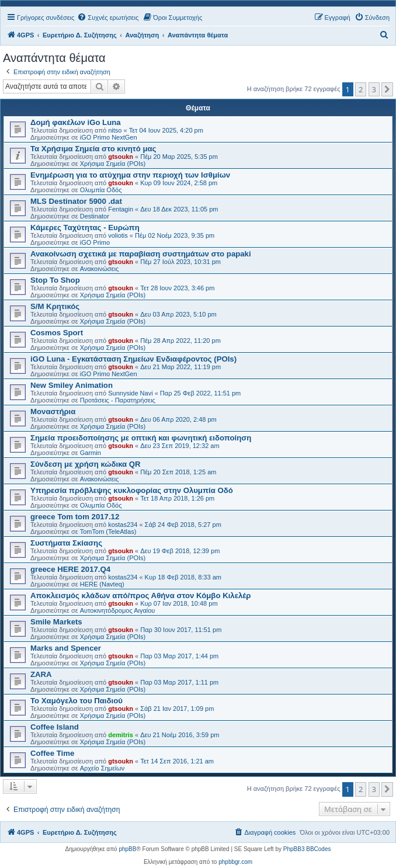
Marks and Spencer (66, 648)
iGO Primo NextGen (109, 137)
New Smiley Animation (72, 385)
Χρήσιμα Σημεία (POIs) (113, 164)
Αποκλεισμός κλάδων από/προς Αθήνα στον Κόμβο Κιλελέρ (140, 596)
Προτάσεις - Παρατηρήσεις (118, 400)
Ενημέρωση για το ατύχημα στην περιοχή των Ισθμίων (130, 175)
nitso (115, 130)
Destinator (95, 216)
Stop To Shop (55, 280)
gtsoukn (121, 157)
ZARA (41, 674)
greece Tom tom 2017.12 (75, 517)
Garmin (91, 453)
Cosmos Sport (57, 333)
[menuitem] (108, 18)
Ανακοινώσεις (99, 269)
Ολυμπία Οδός (101, 190)
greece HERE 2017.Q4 (70, 569)
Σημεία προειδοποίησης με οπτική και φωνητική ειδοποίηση (141, 438)
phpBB (127, 849)
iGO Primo (95, 242)
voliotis (118, 235)
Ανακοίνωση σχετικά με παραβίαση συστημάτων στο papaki (141, 254)
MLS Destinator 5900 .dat (76, 201)
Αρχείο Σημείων (103, 768)
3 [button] (374, 89)
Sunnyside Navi (130, 393)
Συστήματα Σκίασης (66, 543)
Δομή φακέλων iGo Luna (76, 122)
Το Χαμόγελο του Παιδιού (77, 701)
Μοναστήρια (53, 412)
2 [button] (361, 89)
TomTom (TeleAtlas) (108, 532)
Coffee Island (55, 727)
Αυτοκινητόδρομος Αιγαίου (118, 610)
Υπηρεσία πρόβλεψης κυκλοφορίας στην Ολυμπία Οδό (132, 490)
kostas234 (123, 525)
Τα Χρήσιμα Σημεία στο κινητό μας (93, 149)
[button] (387, 89)
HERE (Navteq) (102, 584)
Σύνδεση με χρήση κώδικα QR (86, 464)
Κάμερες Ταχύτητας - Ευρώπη (85, 228)
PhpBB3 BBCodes (307, 849)
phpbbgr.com (235, 862)
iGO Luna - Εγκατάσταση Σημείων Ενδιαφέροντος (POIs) (133, 359)
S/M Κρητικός (55, 306)
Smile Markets (56, 622)
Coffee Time (52, 753)
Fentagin (121, 209)
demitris (121, 735)
